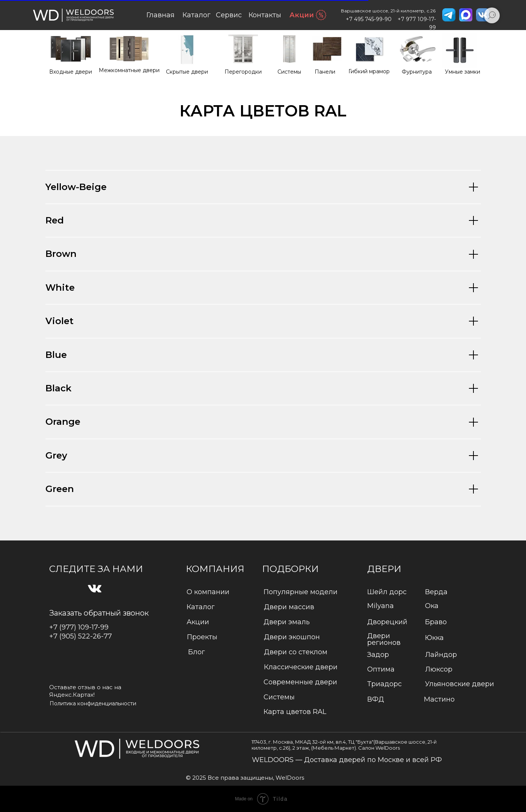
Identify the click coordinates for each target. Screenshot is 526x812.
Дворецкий (387, 622)
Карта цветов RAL (295, 712)
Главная (161, 15)
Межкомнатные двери (129, 70)
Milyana (381, 606)
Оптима (381, 669)
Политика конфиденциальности (93, 703)
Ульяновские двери (460, 684)
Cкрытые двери (187, 72)
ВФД (376, 699)
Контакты (265, 15)
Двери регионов (384, 639)
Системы (289, 72)
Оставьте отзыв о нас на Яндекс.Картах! (85, 691)
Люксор (439, 669)
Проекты (202, 637)
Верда (436, 592)
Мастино (439, 699)
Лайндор (441, 655)
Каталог (201, 607)
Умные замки (463, 72)
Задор (378, 655)
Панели (325, 72)
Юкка (434, 638)
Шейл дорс (387, 592)
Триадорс (384, 684)
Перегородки (243, 72)
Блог (197, 652)
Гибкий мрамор (369, 71)
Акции (302, 15)
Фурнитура (417, 72)
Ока (432, 606)
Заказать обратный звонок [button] (99, 613)
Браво (436, 622)
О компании (208, 592)
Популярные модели (301, 592)
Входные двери (71, 72)
